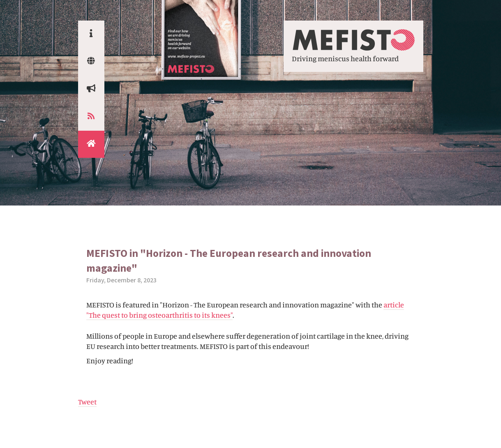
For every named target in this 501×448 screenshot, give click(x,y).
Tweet (87, 402)
